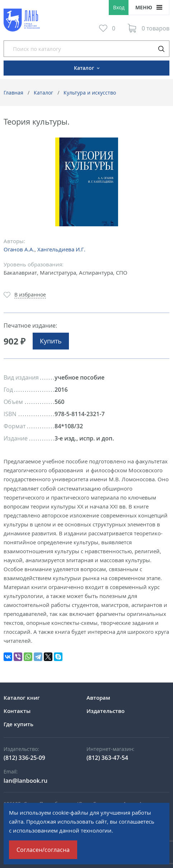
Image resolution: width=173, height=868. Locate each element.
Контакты (17, 711)
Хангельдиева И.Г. (61, 249)
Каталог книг (22, 698)
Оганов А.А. (19, 249)
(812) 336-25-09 (24, 758)
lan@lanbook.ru (25, 781)
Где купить (18, 724)
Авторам (98, 698)
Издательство (106, 711)
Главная (13, 93)
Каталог (43, 93)
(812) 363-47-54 (107, 758)
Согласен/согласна (43, 850)
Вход (119, 7)
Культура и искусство (90, 93)
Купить (51, 341)
